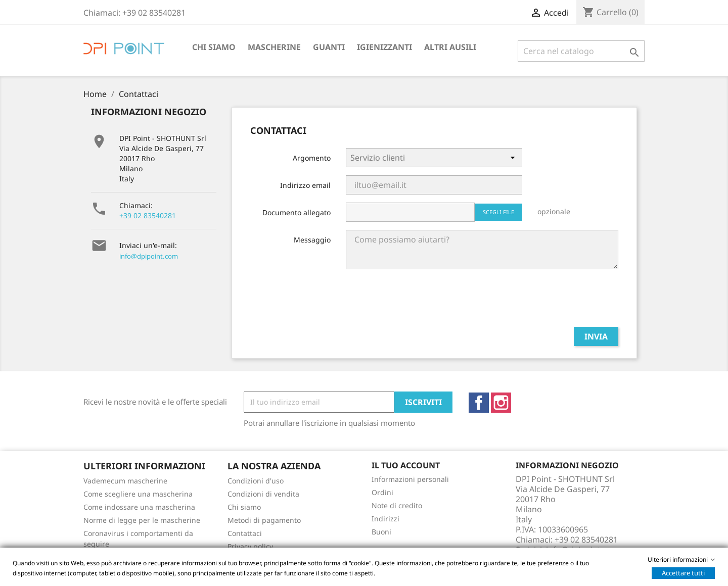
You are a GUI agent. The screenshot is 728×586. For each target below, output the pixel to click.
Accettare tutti (683, 573)
